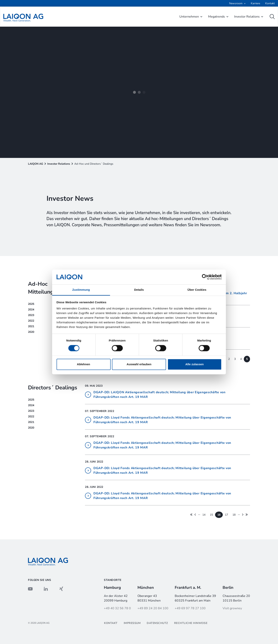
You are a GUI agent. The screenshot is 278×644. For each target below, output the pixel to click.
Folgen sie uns (39, 580)
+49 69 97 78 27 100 (190, 608)
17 (226, 515)
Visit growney (232, 608)
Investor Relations (247, 17)
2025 (31, 400)
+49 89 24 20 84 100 (153, 608)
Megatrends (217, 17)
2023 (31, 411)
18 (234, 515)
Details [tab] (139, 290)
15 (211, 515)
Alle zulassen (195, 364)
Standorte (113, 580)
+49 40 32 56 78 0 (117, 608)
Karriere (255, 3)
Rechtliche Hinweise (191, 623)
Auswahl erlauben (139, 364)
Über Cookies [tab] (197, 290)
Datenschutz (157, 623)
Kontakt (270, 3)
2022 (31, 416)
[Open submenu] (237, 3)
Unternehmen (189, 17)
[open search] (272, 17)
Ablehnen (83, 364)
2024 (31, 405)
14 (204, 515)
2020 (31, 428)
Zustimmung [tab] (81, 290)
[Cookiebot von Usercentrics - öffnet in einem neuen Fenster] (205, 277)
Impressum (132, 623)
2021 (31, 422)
